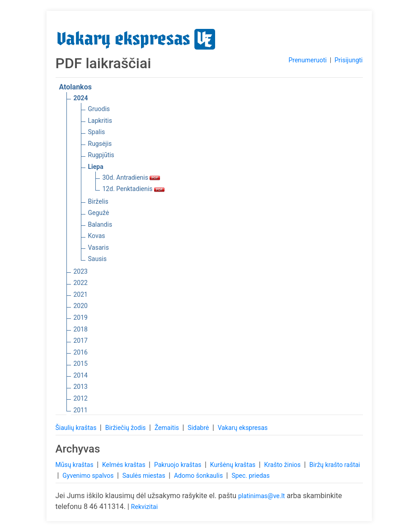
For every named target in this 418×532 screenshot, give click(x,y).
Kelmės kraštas (124, 465)
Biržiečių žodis (126, 428)
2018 (81, 329)
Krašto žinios (283, 465)
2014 (81, 375)
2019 (81, 317)
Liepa (96, 167)
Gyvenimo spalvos (89, 476)
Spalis (97, 132)
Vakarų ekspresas (243, 428)
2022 (81, 283)
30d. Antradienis (132, 177)
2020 (81, 306)
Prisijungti (348, 60)
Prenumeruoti (307, 60)
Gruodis (99, 109)
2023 (81, 271)
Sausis (98, 259)
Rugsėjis (100, 144)
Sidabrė (199, 428)
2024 (81, 98)
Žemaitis (168, 428)
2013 (81, 387)
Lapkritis (100, 121)
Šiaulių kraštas (77, 428)
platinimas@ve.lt (261, 496)
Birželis (98, 201)
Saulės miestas (145, 476)
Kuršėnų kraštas (234, 465)
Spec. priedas (250, 476)
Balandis (100, 224)
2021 (81, 294)
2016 (81, 352)
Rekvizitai (144, 507)
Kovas (97, 236)
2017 (81, 341)
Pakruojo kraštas (178, 465)
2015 (81, 364)
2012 (81, 398)
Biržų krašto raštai (335, 465)
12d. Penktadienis (134, 189)
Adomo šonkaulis (199, 476)
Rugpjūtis (101, 155)
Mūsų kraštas (75, 465)
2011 (81, 410)
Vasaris (99, 247)
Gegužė (99, 213)
